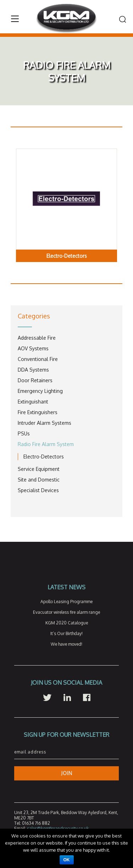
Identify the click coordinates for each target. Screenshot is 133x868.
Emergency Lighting (40, 391)
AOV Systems (33, 348)
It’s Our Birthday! (66, 633)
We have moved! (66, 644)
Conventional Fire (38, 359)
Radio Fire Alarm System (46, 444)
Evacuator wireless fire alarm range (66, 612)
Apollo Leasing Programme (66, 602)
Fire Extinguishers (38, 412)
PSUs (24, 433)
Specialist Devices (38, 490)
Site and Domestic (39, 480)
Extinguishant (33, 402)
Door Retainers (35, 380)
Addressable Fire (37, 338)
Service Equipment (39, 469)
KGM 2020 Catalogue (67, 623)
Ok (67, 860)
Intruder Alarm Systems (45, 423)
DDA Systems (33, 370)
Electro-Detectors (44, 457)
